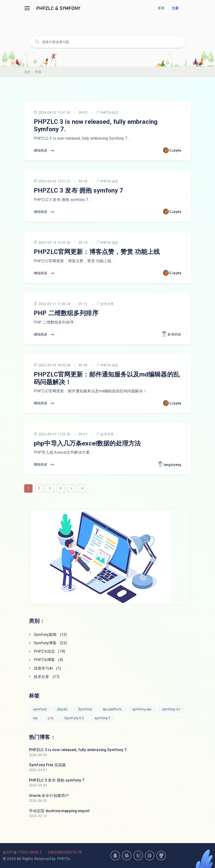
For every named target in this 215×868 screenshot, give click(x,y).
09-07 (83, 434)
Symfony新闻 (50, 635)
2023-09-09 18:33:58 (52, 365)
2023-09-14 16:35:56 (52, 243)
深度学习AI (47, 668)
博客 (38, 72)
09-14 (83, 243)
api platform (112, 709)
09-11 (83, 304)
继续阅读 (44, 151)
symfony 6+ (171, 709)
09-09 (83, 365)
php (51, 718)
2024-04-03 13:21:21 (52, 181)
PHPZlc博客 (48, 660)
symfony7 (102, 718)
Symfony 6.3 (74, 718)
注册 (175, 8)
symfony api (142, 709)
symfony (40, 709)
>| (82, 488)
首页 (27, 72)
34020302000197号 (65, 852)
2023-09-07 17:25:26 (52, 434)
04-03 (83, 113)
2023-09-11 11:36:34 (52, 304)
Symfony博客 (50, 643)
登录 (161, 8)
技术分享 (105, 304)
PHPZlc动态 (107, 112)
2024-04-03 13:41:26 (52, 112)
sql (35, 718)
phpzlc (62, 709)
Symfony (85, 709)
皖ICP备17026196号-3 (22, 852)
